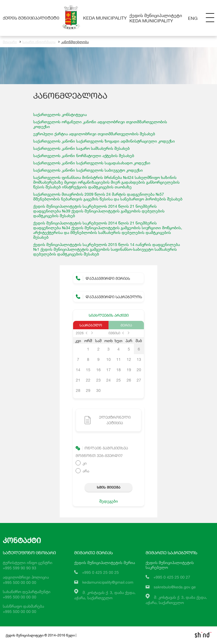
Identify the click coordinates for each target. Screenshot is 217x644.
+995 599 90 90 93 (20, 568)
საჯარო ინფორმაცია (38, 42)
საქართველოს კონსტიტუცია (60, 114)
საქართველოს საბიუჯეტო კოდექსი (88, 170)
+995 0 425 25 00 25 (100, 572)
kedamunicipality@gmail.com (108, 582)
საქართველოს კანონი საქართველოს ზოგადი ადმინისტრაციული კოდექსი (104, 141)
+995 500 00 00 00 (20, 582)
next (92, 333)
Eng (193, 18)
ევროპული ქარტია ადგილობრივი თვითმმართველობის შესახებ (94, 134)
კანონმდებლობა (73, 42)
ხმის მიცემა (108, 487)
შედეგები (109, 501)
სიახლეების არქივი (109, 315)
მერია (126, 325)
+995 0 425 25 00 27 (172, 577)
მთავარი (10, 42)
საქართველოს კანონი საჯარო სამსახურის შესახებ (81, 148)
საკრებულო (91, 325)
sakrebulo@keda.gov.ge (175, 587)
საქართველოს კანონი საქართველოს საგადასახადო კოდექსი (92, 163)
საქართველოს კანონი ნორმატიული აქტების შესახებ (84, 156)
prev (86, 333)
